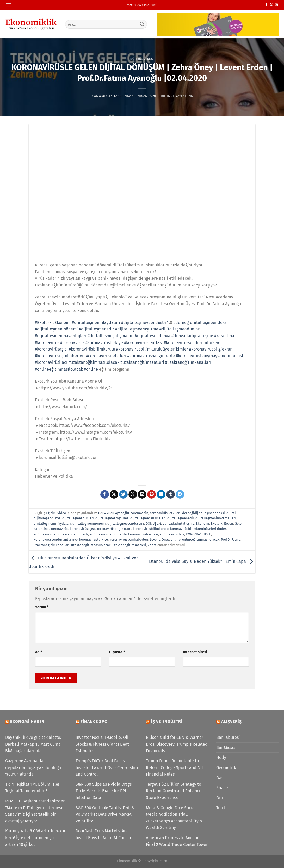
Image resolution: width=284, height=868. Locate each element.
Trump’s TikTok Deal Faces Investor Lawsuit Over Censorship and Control (107, 767)
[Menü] (8, 5)
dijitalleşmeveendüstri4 (126, 524)
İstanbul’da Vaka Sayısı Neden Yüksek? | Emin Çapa (202, 561)
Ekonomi (203, 524)
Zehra (152, 545)
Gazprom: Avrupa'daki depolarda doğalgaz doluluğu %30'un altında (33, 767)
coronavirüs (139, 513)
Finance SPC (94, 722)
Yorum (42, 607)
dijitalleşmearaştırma (112, 518)
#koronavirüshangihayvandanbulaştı (210, 356)
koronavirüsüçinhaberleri (129, 539)
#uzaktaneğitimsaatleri (142, 362)
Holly (221, 757)
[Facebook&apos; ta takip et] (266, 5)
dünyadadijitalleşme (178, 524)
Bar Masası (226, 748)
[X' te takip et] (271, 5)
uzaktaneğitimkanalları (52, 545)
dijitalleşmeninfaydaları (52, 524)
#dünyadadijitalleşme (192, 336)
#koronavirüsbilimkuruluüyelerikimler (152, 349)
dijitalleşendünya (47, 518)
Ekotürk (217, 524)
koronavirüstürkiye (94, 539)
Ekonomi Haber (27, 722)
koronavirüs (59, 529)
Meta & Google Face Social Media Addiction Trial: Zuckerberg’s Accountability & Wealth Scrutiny (174, 818)
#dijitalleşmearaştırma (137, 329)
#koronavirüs (47, 343)
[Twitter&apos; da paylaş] (123, 495)
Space (222, 788)
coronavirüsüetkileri (165, 513)
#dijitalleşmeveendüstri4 (145, 323)
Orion (221, 798)
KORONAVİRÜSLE (198, 534)
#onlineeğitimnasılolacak (59, 369)
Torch (221, 808)
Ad (39, 652)
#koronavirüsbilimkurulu (92, 349)
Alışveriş (231, 722)
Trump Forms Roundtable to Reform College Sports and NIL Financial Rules (175, 767)
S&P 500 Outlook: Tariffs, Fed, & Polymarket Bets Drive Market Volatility (105, 814)
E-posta (117, 652)
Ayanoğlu (122, 513)
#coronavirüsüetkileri (106, 356)
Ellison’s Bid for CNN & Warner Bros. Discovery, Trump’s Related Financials (177, 744)
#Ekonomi (62, 323)
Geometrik (226, 768)
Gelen (239, 524)
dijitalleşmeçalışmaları (148, 518)
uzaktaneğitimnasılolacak (91, 545)
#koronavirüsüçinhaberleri (60, 356)
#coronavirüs (72, 343)
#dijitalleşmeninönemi (56, 329)
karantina (41, 529)
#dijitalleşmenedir (97, 329)
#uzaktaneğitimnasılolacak (94, 362)
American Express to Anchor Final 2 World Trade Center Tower (177, 841)
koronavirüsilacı (172, 534)
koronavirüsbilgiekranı (114, 529)
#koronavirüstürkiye (104, 343)
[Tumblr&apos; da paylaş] (171, 495)
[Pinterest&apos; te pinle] (152, 495)
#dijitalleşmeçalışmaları (111, 336)
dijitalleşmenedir (181, 518)
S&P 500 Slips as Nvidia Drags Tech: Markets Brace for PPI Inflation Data (104, 791)
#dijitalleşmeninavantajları (61, 336)
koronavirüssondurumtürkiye (56, 539)
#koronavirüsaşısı (51, 349)
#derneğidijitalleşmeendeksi (200, 323)
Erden (229, 524)
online (176, 539)
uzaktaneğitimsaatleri (129, 545)
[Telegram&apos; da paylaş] (180, 495)
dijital (231, 513)
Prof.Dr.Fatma (231, 539)
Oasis (221, 778)
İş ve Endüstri (167, 722)
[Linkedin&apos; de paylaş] (161, 495)
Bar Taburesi (228, 737)
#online (91, 369)
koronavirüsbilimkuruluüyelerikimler (198, 529)
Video (149, 59)
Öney (165, 539)
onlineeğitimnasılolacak (201, 539)
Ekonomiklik (101, 96)
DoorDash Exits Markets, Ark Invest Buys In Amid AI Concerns (106, 834)
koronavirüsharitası (143, 534)
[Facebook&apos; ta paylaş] (105, 495)
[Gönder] (142, 24)
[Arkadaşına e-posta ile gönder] (142, 495)
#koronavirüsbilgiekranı (211, 349)
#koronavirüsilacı (51, 362)
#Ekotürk (43, 323)
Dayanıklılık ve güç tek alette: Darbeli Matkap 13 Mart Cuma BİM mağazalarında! (33, 744)
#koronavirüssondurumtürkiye (192, 343)
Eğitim (136, 59)
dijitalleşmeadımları (78, 518)
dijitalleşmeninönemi (89, 524)
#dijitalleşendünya (153, 336)
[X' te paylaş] (114, 495)
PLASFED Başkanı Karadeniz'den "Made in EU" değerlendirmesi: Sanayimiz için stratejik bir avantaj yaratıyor (35, 811)
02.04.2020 (106, 513)
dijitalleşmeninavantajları (216, 518)
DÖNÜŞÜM (153, 524)
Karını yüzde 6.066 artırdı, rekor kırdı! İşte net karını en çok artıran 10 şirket (35, 838)
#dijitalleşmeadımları (180, 329)
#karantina (224, 336)
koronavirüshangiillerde (108, 534)
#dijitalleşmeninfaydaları (96, 323)
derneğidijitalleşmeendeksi (203, 513)
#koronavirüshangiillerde (151, 356)
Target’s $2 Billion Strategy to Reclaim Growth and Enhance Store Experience (174, 791)
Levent (155, 539)
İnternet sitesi (195, 652)
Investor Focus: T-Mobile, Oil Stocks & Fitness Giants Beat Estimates (102, 744)
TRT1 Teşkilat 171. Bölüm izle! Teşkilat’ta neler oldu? (32, 788)
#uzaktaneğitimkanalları (188, 362)
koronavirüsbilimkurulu (151, 529)
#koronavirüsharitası (143, 343)
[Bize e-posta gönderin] (276, 5)
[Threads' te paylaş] (133, 495)
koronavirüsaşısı (82, 529)
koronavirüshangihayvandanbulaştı (61, 534)
